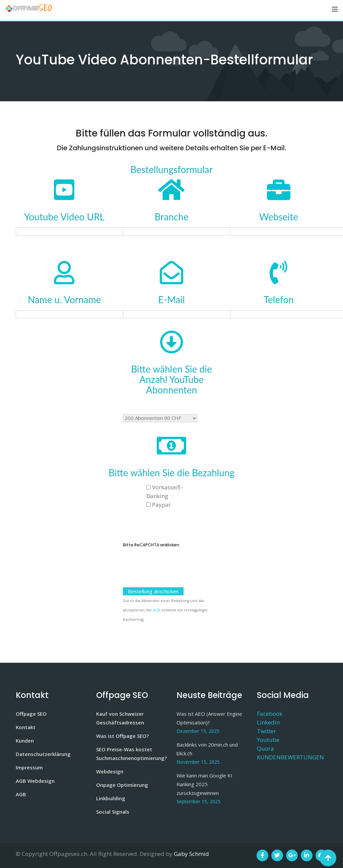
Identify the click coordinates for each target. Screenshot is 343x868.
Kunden (25, 741)
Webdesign (110, 771)
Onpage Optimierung (122, 785)
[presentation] (174, 572)
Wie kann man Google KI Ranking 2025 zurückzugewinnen (204, 784)
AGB (157, 610)
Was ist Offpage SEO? (122, 736)
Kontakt (26, 727)
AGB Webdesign (35, 781)
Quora (265, 748)
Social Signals (113, 812)
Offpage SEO (31, 714)
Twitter (266, 731)
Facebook (270, 714)
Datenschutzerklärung (43, 754)
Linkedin (268, 722)
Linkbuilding (111, 798)
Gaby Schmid (191, 854)
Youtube (268, 740)
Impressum (29, 767)
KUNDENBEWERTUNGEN (290, 757)
